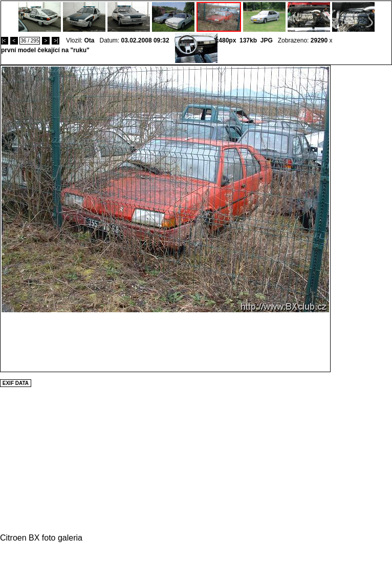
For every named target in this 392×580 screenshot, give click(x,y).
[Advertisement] (361, 219)
